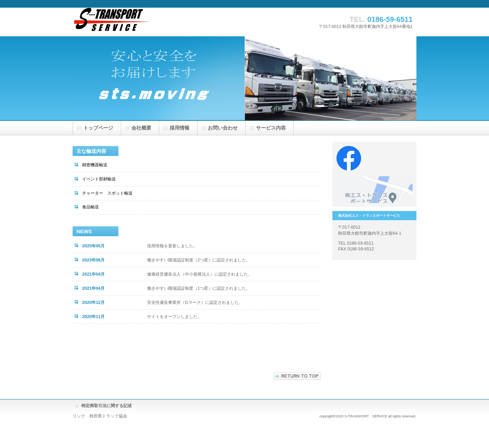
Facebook (374, 159)
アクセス (374, 190)
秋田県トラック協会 (108, 416)
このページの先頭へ (297, 376)
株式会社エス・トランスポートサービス (149, 22)
